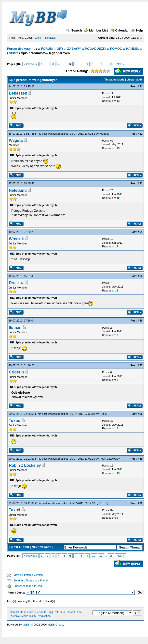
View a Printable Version (28, 575)
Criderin (16, 372)
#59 (140, 459)
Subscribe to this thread (28, 586)
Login (38, 38)
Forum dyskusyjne (21, 49)
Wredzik (16, 239)
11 (101, 64)
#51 (140, 86)
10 (94, 64)
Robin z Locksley (109, 459)
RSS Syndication (41, 616)
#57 (140, 365)
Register (50, 38)
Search (74, 30)
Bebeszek (18, 93)
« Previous (30, 64)
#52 (140, 134)
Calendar (119, 30)
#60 (140, 503)
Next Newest (41, 547)
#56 (140, 321)
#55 (140, 276)
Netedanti (18, 190)
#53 (140, 183)
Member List (96, 30)
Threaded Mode (114, 80)
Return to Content (64, 612)
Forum (29, 612)
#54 (140, 232)
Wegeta (104, 134)
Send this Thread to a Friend (31, 580)
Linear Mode (135, 80)
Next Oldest (20, 547)
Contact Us (16, 612)
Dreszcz (16, 283)
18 (111, 64)
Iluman (15, 328)
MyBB (26, 625)
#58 (140, 414)
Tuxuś (103, 414)
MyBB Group (55, 625)
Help (137, 30)
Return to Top (43, 612)
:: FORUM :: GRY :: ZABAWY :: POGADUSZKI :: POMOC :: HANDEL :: (90, 49)
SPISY (13, 53)
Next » (121, 64)
